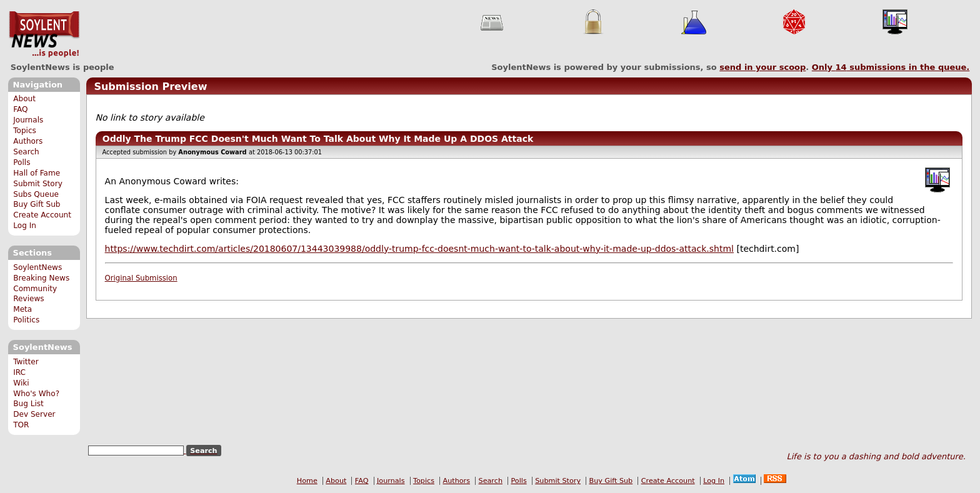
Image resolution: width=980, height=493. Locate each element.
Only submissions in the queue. (891, 67)
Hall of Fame (37, 173)
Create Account (42, 215)
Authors (28, 141)
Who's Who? (36, 394)
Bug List (28, 404)
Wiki (21, 383)
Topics (25, 131)
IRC (19, 372)
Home (307, 481)
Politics (26, 320)
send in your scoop (762, 67)
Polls (22, 162)
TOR (21, 425)
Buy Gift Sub (37, 204)
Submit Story (38, 184)
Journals (28, 120)
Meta (22, 309)
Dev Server (34, 414)
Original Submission (141, 278)
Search (26, 152)
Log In (25, 226)
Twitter (26, 362)
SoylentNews (44, 34)
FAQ (20, 109)
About (24, 99)
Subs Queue (36, 194)
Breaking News (41, 278)
